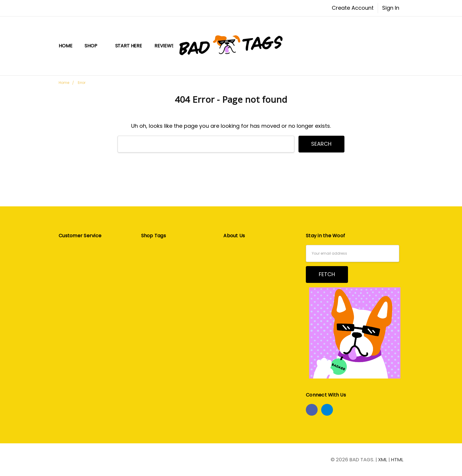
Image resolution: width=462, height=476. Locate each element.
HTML (397, 460)
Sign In (391, 8)
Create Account (353, 8)
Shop (94, 46)
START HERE (129, 46)
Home (65, 46)
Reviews (164, 46)
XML (383, 460)
